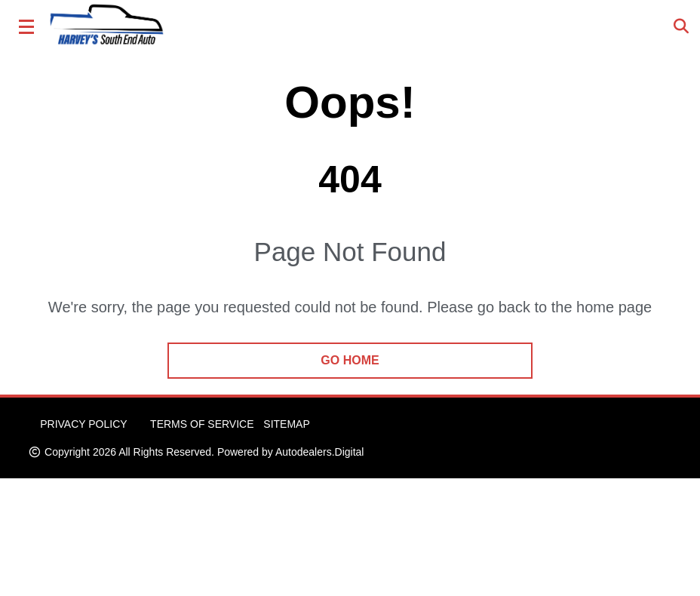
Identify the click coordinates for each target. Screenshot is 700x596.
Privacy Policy (83, 424)
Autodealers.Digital (320, 452)
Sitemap (286, 424)
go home (350, 360)
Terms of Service (202, 424)
